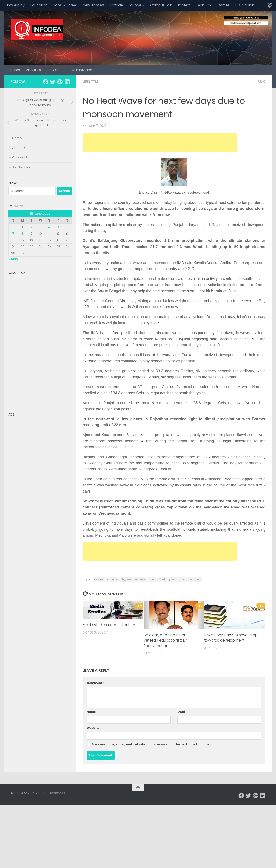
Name (91, 712)
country (112, 579)
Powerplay (16, 5)
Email (181, 712)
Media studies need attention (109, 625)
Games (223, 5)
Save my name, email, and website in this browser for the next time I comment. (153, 744)
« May (13, 259)
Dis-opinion (245, 5)
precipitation (177, 579)
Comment (96, 683)
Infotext (184, 5)
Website (93, 728)
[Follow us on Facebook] (46, 82)
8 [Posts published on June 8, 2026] (22, 234)
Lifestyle (90, 82)
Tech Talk (204, 5)
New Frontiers (94, 5)
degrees (126, 579)
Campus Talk (161, 5)
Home (15, 70)
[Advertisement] (160, 142)
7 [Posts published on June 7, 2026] (13, 234)
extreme (140, 579)
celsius (99, 579)
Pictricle (117, 5)
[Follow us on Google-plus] (60, 82)
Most (162, 579)
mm (152, 579)
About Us (33, 70)
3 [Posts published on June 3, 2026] (41, 227)
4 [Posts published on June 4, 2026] (49, 227)
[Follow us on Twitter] (53, 82)
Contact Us (56, 70)
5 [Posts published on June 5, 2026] (58, 227)
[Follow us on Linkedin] (67, 82)
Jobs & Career (65, 5)
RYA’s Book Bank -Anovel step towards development (231, 638)
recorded (195, 579)
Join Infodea (82, 70)
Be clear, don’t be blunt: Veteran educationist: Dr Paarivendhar (165, 640)
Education (39, 5)
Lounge (135, 5)
